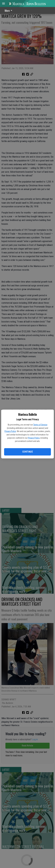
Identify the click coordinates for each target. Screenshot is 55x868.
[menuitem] (9, 10)
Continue (27, 452)
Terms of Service (40, 425)
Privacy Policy (10, 431)
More (9, 11)
